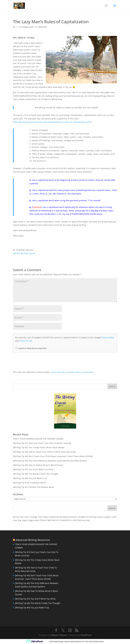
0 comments (41, 27)
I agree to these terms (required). (31, 348)
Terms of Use (26, 341)
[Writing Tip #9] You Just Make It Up (30, 478)
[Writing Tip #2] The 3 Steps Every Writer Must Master (39, 447)
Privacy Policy (108, 337)
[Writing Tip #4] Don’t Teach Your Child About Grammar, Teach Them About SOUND (53, 456)
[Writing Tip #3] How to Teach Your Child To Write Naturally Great (44, 452)
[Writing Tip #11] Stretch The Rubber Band (33, 487)
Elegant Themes (59, 635)
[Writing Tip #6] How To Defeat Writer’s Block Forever (38, 465)
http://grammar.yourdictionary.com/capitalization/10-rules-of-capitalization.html (52, 122)
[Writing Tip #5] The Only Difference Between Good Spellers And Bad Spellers (50, 461)
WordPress (86, 635)
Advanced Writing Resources (33, 540)
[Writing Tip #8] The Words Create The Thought (36, 474)
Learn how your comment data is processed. (72, 372)
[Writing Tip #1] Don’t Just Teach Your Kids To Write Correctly (42, 443)
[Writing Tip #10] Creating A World (29, 483)
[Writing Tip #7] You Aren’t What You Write (33, 469)
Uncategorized (26, 27)
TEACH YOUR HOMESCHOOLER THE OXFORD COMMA (38, 439)
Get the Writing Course (24, 253)
